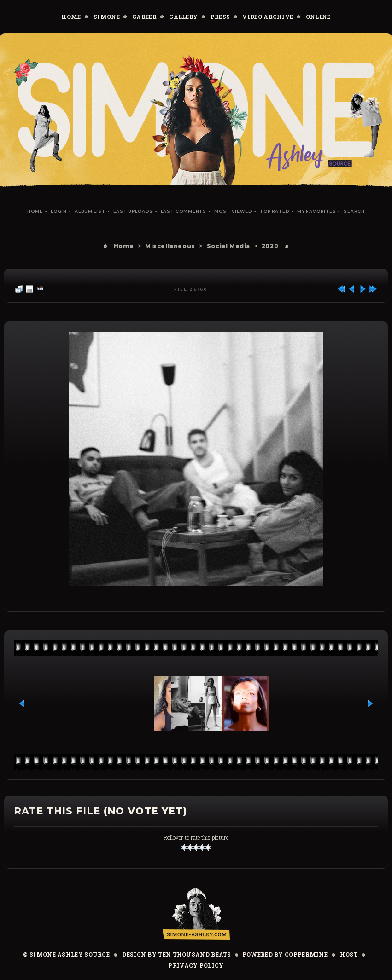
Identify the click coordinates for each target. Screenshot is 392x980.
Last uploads (133, 211)
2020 (270, 246)
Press (220, 17)
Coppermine (306, 954)
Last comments (184, 211)
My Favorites (317, 211)
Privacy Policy (196, 965)
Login (59, 211)
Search (354, 211)
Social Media (228, 246)
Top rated (275, 211)
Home (71, 17)
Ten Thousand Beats (194, 954)
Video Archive (268, 17)
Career (144, 17)
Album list (90, 211)
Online (318, 17)
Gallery (183, 17)
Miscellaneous (170, 246)
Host (349, 954)
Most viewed (233, 211)
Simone (107, 17)
